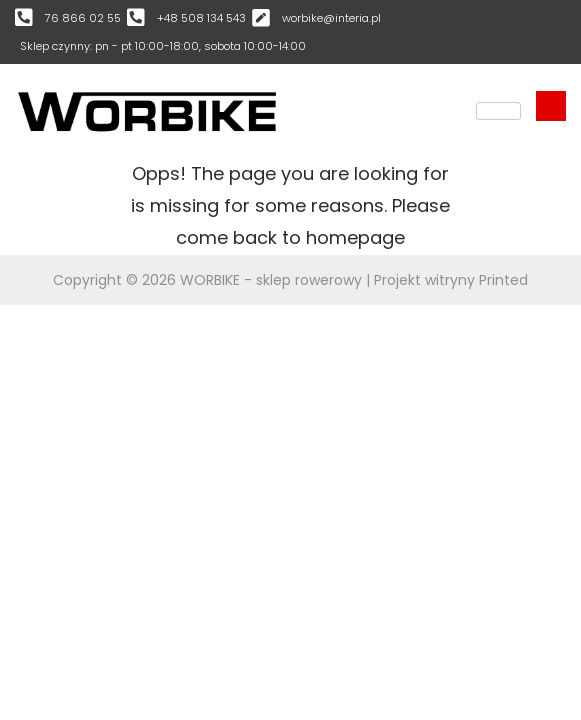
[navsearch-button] (551, 106)
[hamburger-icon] (498, 111)
